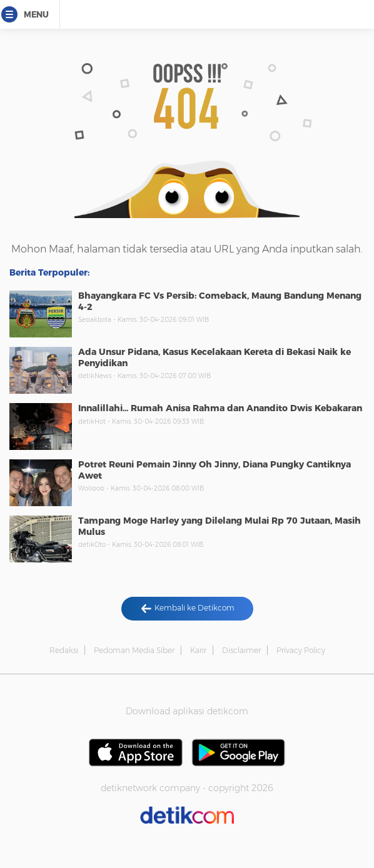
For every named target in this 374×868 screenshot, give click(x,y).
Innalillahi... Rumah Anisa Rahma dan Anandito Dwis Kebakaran (220, 408)
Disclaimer (241, 650)
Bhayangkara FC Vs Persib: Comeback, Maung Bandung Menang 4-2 (220, 301)
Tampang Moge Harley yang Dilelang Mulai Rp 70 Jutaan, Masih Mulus (220, 526)
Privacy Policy (301, 650)
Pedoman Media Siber (134, 650)
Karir (198, 650)
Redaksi (64, 650)
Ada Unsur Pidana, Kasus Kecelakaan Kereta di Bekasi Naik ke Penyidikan (215, 357)
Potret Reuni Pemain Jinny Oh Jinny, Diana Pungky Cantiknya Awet (215, 470)
